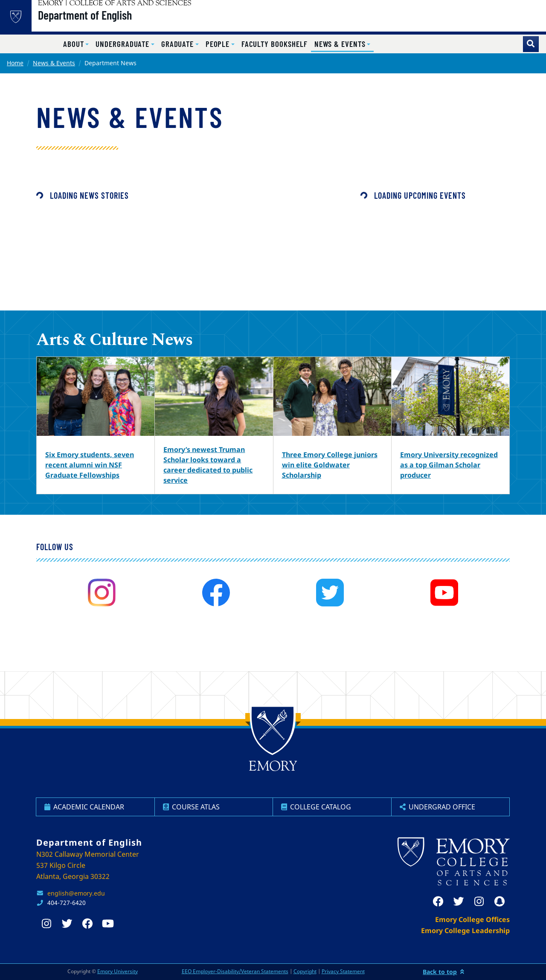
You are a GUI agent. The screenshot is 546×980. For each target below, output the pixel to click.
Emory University (118, 971)
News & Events (54, 63)
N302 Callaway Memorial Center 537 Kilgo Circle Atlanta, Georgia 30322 (88, 865)
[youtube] (444, 593)
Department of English (107, 22)
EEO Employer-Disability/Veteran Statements (235, 971)
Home (15, 63)
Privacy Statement (343, 971)
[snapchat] (500, 902)
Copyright (305, 971)
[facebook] (216, 593)
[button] (76, 44)
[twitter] (330, 593)
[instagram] (102, 593)
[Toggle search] (531, 44)
